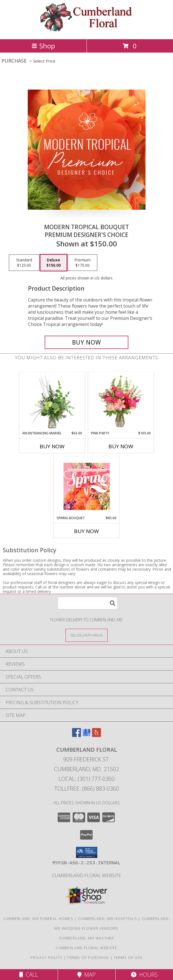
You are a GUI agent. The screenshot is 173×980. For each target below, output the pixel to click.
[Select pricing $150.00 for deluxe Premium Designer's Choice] (54, 263)
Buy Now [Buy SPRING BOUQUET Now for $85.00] (86, 531)
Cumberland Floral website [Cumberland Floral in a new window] (86, 875)
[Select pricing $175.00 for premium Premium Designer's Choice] (82, 263)
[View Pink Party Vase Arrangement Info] (121, 401)
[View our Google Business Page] (86, 735)
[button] (87, 852)
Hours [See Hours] (144, 975)
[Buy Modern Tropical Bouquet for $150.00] (86, 342)
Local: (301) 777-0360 (86, 779)
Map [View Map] (86, 975)
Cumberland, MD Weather (86, 938)
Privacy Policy (46, 957)
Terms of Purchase (88, 957)
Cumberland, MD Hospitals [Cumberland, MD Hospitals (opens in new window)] (107, 919)
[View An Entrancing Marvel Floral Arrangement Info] (52, 401)
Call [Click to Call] (29, 975)
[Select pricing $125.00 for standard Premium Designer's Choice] (24, 263)
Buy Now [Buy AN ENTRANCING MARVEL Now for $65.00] (52, 446)
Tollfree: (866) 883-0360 (87, 789)
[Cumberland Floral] (87, 31)
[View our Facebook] (77, 735)
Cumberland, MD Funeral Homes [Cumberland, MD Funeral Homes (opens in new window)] (38, 919)
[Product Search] (88, 603)
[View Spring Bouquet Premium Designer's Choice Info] (87, 486)
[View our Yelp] (96, 735)
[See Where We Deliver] (86, 635)
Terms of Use (128, 957)
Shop (43, 46)
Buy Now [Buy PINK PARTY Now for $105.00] (121, 446)
